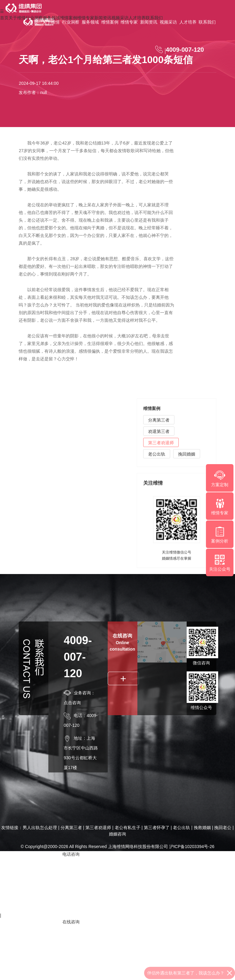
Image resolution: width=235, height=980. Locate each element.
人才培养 (188, 22)
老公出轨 (157, 455)
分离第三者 (159, 421)
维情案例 (110, 22)
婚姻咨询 (117, 834)
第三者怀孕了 (157, 828)
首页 (34, 22)
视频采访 (168, 22)
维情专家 (129, 22)
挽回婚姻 (187, 455)
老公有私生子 (128, 828)
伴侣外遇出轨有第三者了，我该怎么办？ (186, 973)
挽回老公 (223, 828)
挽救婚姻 (202, 828)
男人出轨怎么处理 (40, 828)
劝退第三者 (159, 433)
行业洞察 (71, 22)
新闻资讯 (149, 22)
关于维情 (51, 22)
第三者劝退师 (161, 444)
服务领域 (90, 22)
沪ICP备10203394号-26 (192, 847)
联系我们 (207, 22)
